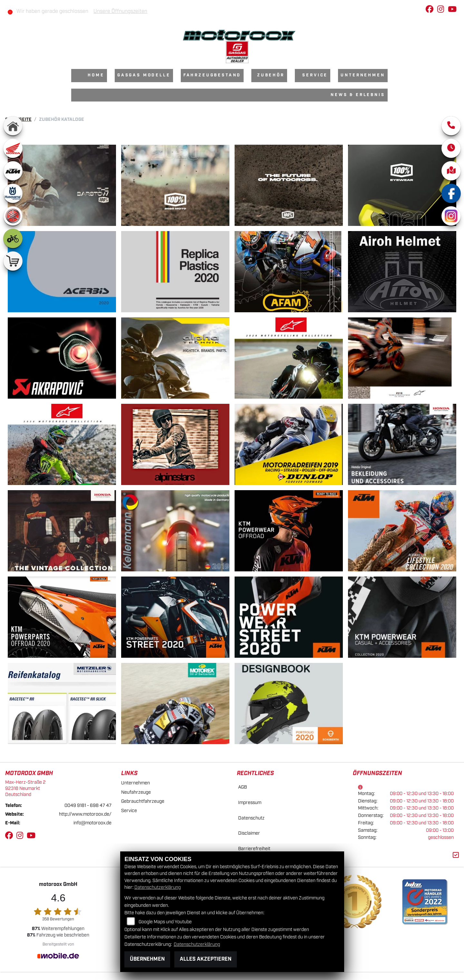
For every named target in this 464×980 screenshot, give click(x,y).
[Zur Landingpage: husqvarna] (13, 193)
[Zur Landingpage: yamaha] (13, 216)
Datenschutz (251, 818)
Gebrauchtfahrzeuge (143, 801)
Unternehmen (363, 75)
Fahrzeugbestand (212, 75)
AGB (242, 787)
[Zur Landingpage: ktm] (13, 171)
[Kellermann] (175, 531)
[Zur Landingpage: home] (13, 126)
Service (315, 75)
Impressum (250, 803)
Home (96, 75)
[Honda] (62, 531)
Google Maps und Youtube (165, 922)
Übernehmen (147, 959)
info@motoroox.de (92, 823)
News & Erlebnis (358, 95)
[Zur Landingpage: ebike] (13, 238)
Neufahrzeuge (136, 792)
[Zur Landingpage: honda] (13, 148)
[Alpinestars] (289, 358)
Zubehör (271, 75)
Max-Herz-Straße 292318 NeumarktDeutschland (25, 788)
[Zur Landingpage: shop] (13, 261)
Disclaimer (249, 833)
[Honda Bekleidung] (402, 444)
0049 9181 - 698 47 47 (88, 805)
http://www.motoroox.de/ (85, 814)
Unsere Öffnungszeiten (120, 11)
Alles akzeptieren (206, 959)
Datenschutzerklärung (158, 887)
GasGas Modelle (144, 75)
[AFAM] (289, 272)
